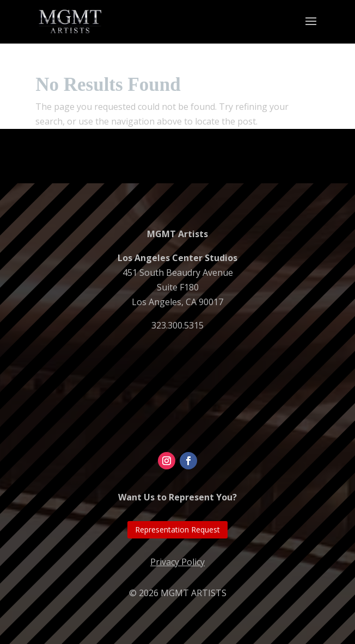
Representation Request (177, 530)
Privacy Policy (177, 562)
